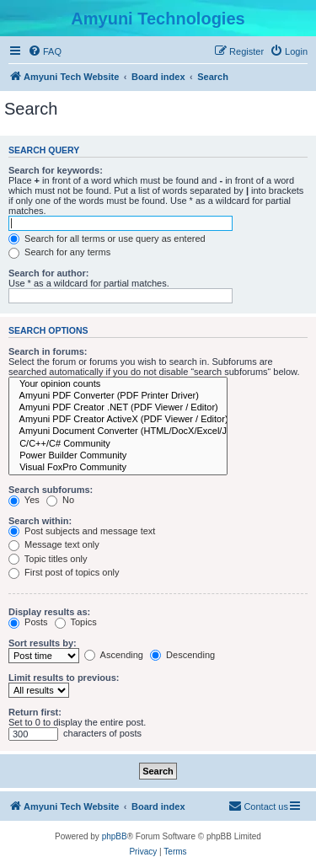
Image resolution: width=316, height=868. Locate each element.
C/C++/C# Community (118, 444)
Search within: (40, 521)
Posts (28, 622)
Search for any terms (59, 252)
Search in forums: (48, 351)
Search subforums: (51, 490)
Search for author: (48, 273)
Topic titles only (48, 559)
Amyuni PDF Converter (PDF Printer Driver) (118, 396)
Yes (24, 500)
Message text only (54, 544)
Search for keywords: (56, 170)
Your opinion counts (118, 384)
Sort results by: (43, 643)
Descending (182, 655)
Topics (76, 622)
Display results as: (49, 612)
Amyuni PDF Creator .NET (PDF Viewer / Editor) (118, 408)
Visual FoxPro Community (118, 468)
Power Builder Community (118, 456)
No (60, 500)
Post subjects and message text (82, 531)
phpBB (115, 836)
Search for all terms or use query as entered (107, 238)
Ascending (114, 655)
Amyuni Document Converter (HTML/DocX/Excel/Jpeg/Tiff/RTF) (118, 431)
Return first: (35, 712)
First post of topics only (64, 572)
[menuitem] (45, 51)
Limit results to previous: (64, 678)
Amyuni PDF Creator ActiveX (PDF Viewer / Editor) (118, 420)
